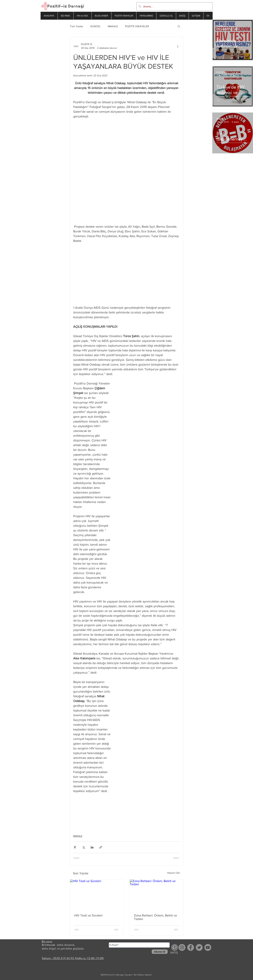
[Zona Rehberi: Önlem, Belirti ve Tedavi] (156, 894)
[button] (179, 26)
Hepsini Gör (174, 873)
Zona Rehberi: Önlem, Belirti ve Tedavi (155, 917)
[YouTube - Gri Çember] (208, 947)
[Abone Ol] (160, 952)
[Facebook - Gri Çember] (191, 947)
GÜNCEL (96, 26)
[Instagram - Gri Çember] (182, 947)
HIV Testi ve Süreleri (88, 915)
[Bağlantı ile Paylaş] (101, 847)
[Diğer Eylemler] (178, 46)
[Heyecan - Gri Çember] (199, 947)
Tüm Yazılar (77, 26)
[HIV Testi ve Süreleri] (97, 894)
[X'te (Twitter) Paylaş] (83, 847)
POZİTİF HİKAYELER (137, 26)
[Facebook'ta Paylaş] (75, 847)
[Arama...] (174, 6)
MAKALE (113, 26)
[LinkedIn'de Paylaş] (92, 847)
